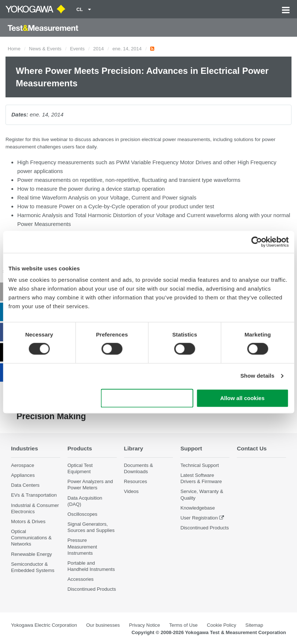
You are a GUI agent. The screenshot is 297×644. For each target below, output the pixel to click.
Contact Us (252, 448)
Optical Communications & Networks (31, 538)
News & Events (45, 49)
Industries (25, 448)
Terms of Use (184, 625)
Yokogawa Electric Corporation (44, 625)
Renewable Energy (31, 554)
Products (80, 448)
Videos (131, 491)
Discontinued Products (92, 589)
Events (77, 49)
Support (191, 448)
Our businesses (103, 625)
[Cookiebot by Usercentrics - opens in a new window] (256, 242)
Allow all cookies (242, 398)
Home (14, 49)
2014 (99, 49)
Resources (136, 481)
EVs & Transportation (34, 495)
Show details (258, 376)
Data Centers (25, 485)
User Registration (199, 518)
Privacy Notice (144, 625)
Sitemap (254, 625)
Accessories (81, 579)
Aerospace (23, 465)
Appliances (23, 475)
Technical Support (200, 465)
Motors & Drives (28, 521)
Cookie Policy (221, 625)
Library (134, 448)
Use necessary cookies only (147, 398)
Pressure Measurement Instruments (82, 546)
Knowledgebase (198, 508)
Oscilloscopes (82, 514)
